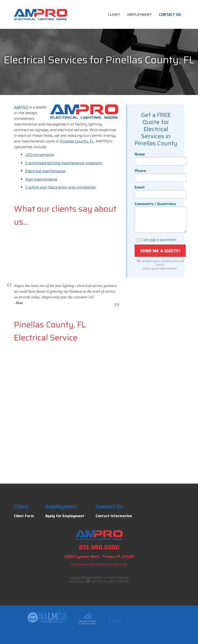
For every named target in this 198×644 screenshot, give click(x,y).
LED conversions (40, 155)
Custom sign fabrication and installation (61, 187)
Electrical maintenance (45, 171)
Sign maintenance (41, 179)
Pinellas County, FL (77, 141)
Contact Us (170, 15)
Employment (140, 15)
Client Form (24, 516)
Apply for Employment (65, 516)
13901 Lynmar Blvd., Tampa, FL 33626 (99, 556)
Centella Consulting (101, 582)
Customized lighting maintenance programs (64, 163)
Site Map (124, 582)
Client (114, 15)
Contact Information (114, 516)
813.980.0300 (99, 547)
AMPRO (21, 107)
